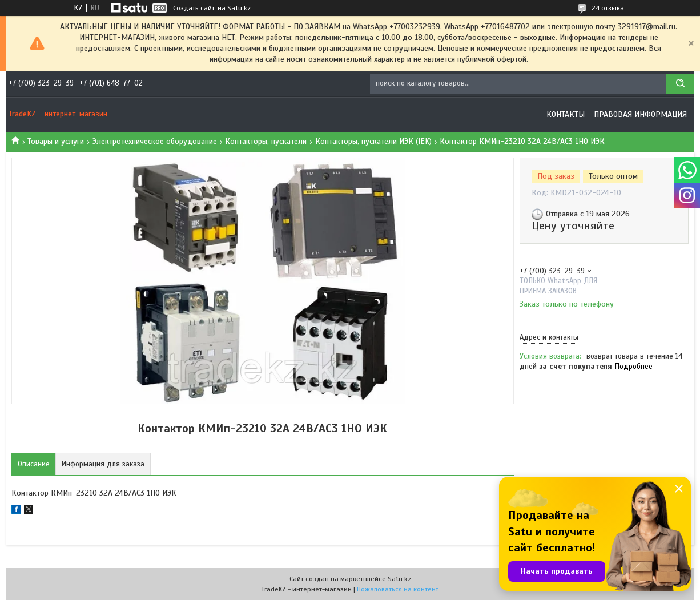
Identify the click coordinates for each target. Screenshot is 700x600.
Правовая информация (640, 114)
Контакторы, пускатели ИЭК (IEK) (373, 141)
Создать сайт (194, 8)
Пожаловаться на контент (398, 589)
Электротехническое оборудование (155, 141)
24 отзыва (608, 8)
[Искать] (680, 84)
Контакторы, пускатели (266, 141)
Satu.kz (399, 579)
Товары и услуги (56, 141)
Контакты (566, 114)
